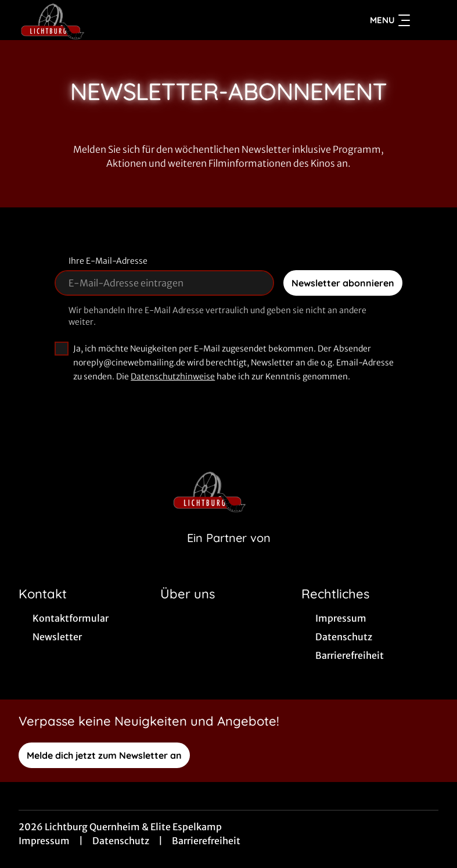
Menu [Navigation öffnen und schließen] (390, 21)
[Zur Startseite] (100, 21)
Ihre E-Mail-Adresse (108, 263)
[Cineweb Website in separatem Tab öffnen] (229, 554)
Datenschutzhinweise (173, 378)
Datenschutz (121, 842)
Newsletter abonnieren (343, 285)
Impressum (44, 842)
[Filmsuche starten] (427, 21)
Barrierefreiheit (206, 842)
